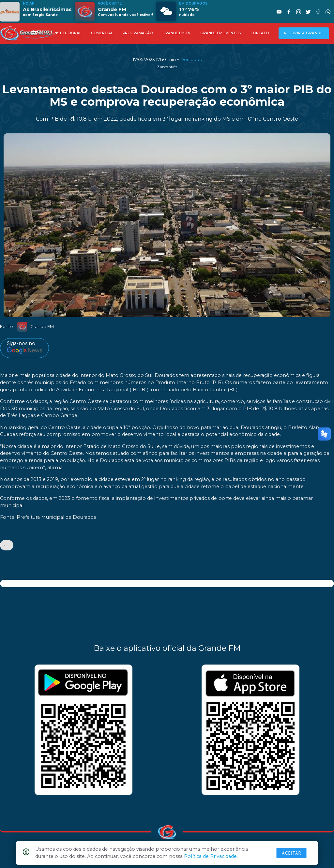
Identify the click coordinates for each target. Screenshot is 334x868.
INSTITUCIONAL (67, 33)
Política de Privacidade (210, 856)
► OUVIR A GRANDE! (304, 33)
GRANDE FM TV (176, 33)
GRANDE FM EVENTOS (220, 33)
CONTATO (260, 33)
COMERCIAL (102, 33)
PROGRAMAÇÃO (138, 33)
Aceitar (292, 853)
